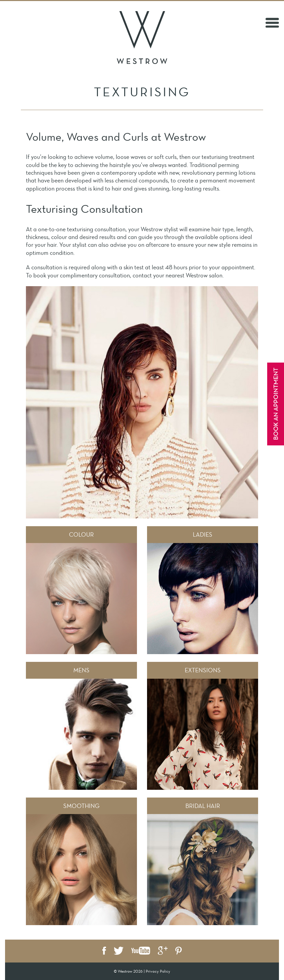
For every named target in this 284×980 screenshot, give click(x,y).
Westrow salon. (205, 275)
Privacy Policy (158, 971)
